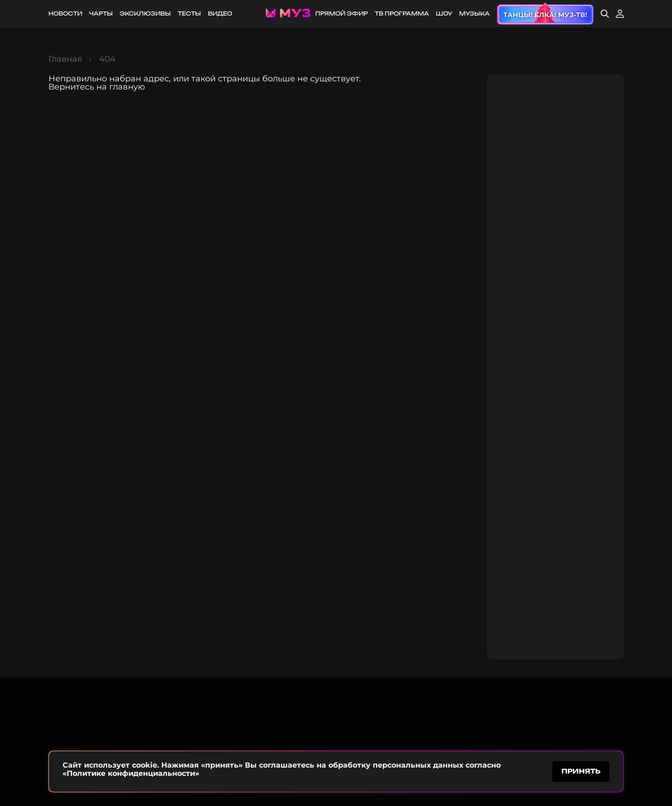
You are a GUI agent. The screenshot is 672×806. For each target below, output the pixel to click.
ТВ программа (402, 13)
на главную (121, 87)
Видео (220, 13)
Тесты (189, 13)
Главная (65, 59)
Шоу (444, 13)
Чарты (101, 13)
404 (107, 59)
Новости (65, 13)
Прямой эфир (341, 13)
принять (581, 771)
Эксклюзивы (145, 13)
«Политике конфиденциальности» (131, 773)
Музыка (474, 13)
